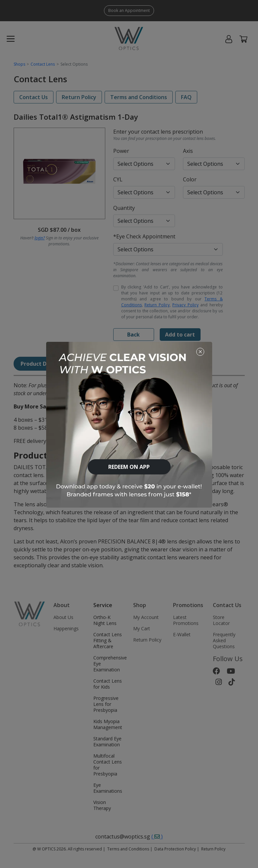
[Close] (200, 351)
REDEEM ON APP (129, 467)
